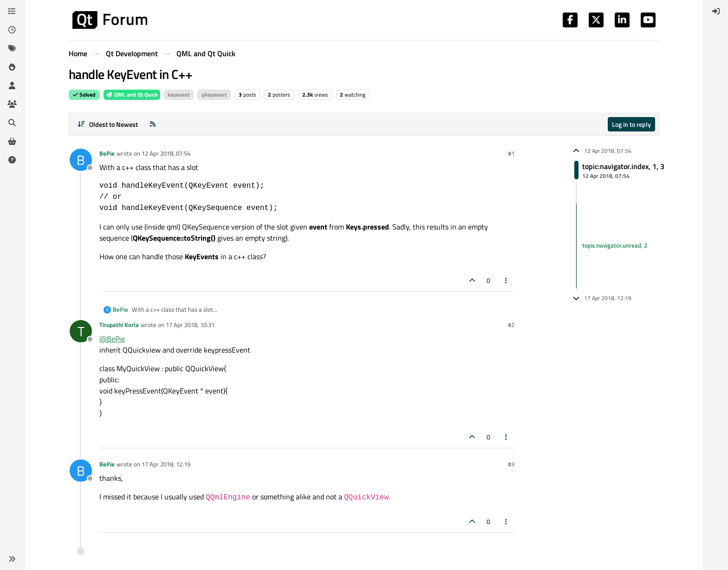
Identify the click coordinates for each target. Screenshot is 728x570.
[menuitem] (716, 11)
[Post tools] (507, 280)
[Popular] (12, 67)
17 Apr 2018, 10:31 (190, 325)
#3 (511, 464)
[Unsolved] (12, 160)
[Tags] (12, 48)
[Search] (12, 123)
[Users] (12, 85)
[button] (12, 559)
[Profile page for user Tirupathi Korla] (81, 331)
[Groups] (12, 104)
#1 (511, 153)
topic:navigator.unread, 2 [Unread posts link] (615, 246)
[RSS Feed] (153, 124)
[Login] (716, 11)
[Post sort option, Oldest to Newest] (107, 124)
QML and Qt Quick (132, 95)
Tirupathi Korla (119, 325)
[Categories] (12, 11)
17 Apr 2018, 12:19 (166, 464)
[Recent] (12, 30)
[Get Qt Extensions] (12, 141)
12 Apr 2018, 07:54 (166, 153)
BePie (107, 153)
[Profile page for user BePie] (81, 160)
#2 (511, 325)
